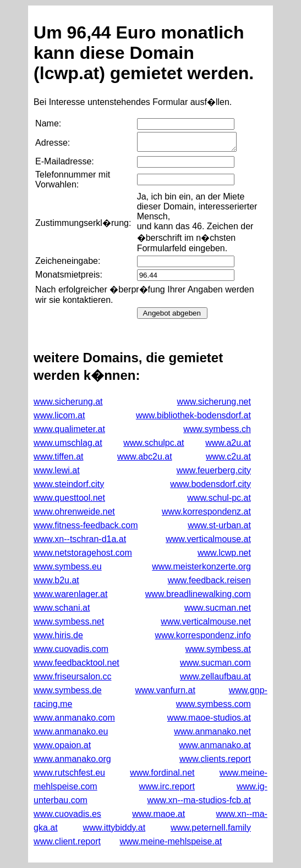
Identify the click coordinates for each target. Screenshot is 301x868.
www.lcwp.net (224, 553)
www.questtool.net (69, 498)
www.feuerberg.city (214, 470)
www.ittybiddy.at (114, 828)
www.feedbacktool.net (76, 663)
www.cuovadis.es (67, 814)
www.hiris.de (58, 635)
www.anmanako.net (212, 731)
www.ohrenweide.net (74, 512)
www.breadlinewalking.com (198, 594)
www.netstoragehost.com (83, 553)
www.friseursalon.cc (72, 676)
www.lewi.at (57, 470)
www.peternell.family (211, 828)
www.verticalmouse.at (208, 539)
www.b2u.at (56, 580)
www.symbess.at (218, 649)
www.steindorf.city (69, 484)
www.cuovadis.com (71, 649)
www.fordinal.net (162, 773)
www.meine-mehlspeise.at (171, 841)
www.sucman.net (218, 608)
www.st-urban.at (219, 525)
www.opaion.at (62, 745)
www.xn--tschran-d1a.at (80, 539)
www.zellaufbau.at (215, 676)
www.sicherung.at (68, 402)
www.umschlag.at (68, 443)
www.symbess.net (69, 621)
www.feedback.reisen (209, 580)
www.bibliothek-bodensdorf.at (193, 415)
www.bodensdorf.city (210, 484)
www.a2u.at (228, 443)
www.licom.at (59, 415)
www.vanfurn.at (165, 690)
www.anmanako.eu (71, 731)
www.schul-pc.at (219, 498)
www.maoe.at (158, 814)
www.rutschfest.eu (69, 773)
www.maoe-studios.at (209, 718)
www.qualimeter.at (69, 429)
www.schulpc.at (154, 443)
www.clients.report (215, 759)
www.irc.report (167, 786)
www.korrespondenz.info (203, 635)
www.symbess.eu (68, 566)
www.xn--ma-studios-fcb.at (199, 800)
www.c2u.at (228, 457)
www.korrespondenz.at (206, 512)
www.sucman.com (215, 663)
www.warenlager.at (70, 594)
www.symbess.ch (217, 429)
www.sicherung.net (214, 402)
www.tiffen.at (58, 457)
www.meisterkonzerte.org (201, 566)
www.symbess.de (68, 690)
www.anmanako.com (74, 718)
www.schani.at (62, 608)
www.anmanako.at (215, 745)
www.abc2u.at (145, 457)
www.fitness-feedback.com (86, 525)
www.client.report (67, 841)
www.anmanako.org (72, 759)
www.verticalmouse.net (206, 621)
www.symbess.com (214, 704)
